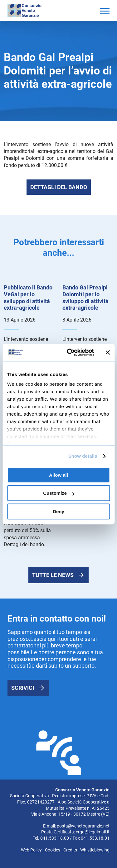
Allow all (58, 475)
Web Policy (31, 850)
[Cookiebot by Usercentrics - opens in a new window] (70, 352)
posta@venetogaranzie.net (83, 826)
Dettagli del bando (59, 187)
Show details (83, 456)
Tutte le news (53, 575)
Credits (70, 850)
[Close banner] (108, 352)
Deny (58, 511)
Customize (59, 493)
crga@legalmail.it (93, 832)
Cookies (53, 850)
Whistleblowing (95, 850)
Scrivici (23, 688)
